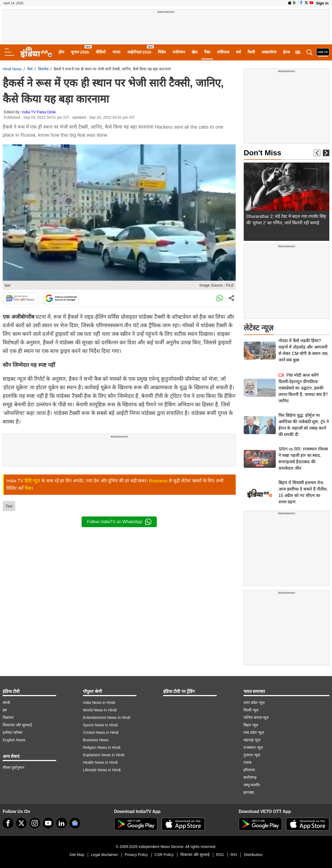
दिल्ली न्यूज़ (251, 710)
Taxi (9, 506)
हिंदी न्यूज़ (33, 481)
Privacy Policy (136, 855)
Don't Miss (262, 153)
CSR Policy (164, 855)
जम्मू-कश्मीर (252, 785)
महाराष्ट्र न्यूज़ (252, 740)
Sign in (322, 3)
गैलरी (251, 52)
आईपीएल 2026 (139, 52)
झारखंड (249, 792)
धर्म (238, 52)
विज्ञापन (8, 717)
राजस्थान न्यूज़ (253, 747)
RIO (234, 855)
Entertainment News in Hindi (107, 717)
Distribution (253, 855)
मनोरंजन (179, 52)
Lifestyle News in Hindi (102, 770)
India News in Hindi (99, 703)
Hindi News (12, 69)
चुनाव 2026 (80, 52)
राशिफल (223, 52)
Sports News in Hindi (100, 725)
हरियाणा (249, 770)
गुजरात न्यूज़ (252, 755)
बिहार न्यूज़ (251, 725)
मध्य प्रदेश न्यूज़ (254, 732)
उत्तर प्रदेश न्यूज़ (254, 703)
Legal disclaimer (104, 855)
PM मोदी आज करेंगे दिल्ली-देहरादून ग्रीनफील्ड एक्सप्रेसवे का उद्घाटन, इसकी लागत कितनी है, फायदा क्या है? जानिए (303, 388)
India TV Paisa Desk (39, 112)
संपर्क (6, 703)
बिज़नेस (43, 69)
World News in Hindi (100, 710)
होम (61, 52)
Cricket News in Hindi (101, 732)
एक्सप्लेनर (269, 52)
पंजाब (247, 762)
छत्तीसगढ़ (250, 777)
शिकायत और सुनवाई (17, 725)
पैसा (207, 52)
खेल (194, 52)
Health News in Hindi (100, 762)
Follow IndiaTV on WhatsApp (119, 522)
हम (5, 710)
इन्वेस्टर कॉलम (12, 732)
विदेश (162, 52)
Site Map (77, 855)
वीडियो (101, 52)
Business (158, 481)
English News (14, 740)
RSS (220, 855)
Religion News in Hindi (102, 747)
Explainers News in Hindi (104, 755)
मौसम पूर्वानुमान (14, 767)
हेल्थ (287, 52)
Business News (96, 740)
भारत (116, 52)
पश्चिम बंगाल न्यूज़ (256, 717)
